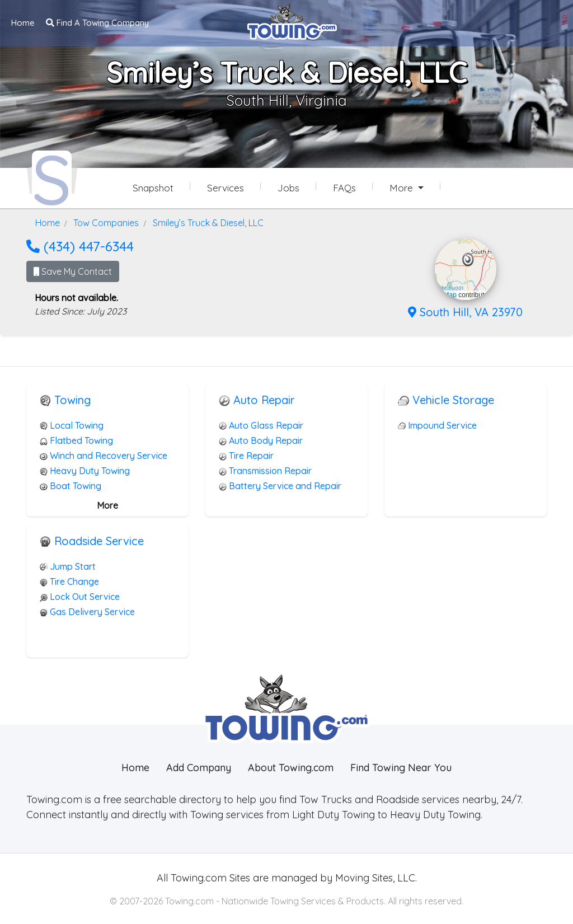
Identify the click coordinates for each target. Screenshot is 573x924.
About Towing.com (291, 767)
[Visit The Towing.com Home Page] (292, 20)
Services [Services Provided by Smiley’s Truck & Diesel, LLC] (226, 188)
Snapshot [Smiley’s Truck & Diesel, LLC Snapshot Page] (153, 188)
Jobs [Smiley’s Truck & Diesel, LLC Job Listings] (288, 188)
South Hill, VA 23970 (465, 311)
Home (23, 23)
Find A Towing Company (97, 23)
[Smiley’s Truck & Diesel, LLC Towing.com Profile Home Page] (52, 178)
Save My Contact (73, 271)
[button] (468, 259)
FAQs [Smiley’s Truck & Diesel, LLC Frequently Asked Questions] (344, 188)
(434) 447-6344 (80, 246)
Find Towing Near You (401, 767)
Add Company (199, 767)
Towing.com (197, 877)
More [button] (403, 188)
